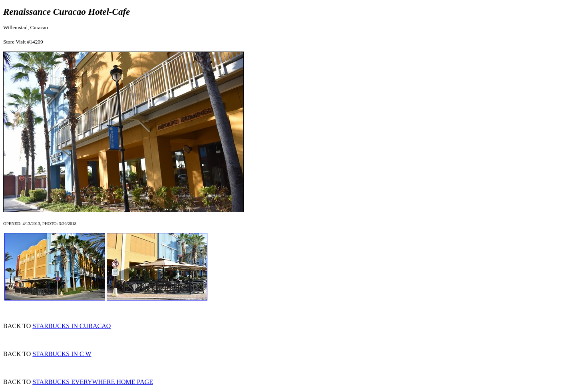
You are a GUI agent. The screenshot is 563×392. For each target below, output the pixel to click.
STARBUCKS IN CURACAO (72, 326)
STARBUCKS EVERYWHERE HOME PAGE (93, 382)
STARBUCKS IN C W (62, 354)
